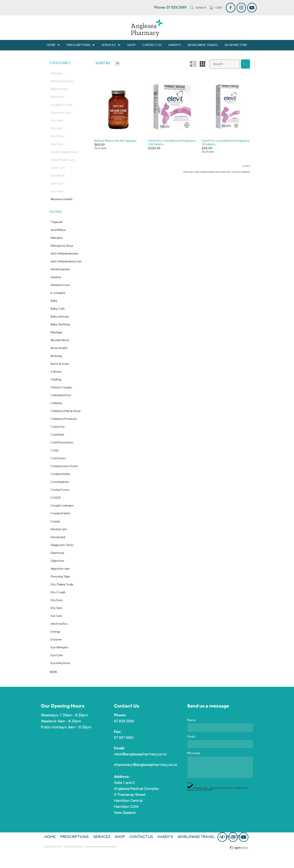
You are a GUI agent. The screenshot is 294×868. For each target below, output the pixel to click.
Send (190, 783)
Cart (216, 8)
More (54, 672)
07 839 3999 (124, 721)
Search (198, 8)
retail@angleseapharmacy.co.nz (140, 754)
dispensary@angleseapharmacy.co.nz (145, 765)
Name (192, 720)
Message (194, 753)
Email (191, 737)
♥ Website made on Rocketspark (101, 847)
